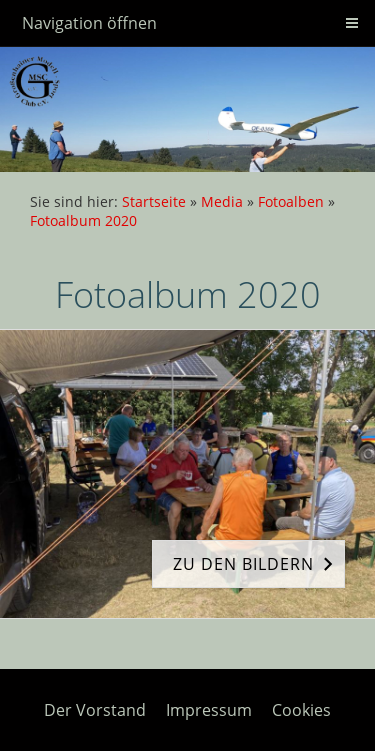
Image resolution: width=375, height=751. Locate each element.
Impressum (209, 710)
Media (222, 201)
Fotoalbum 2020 (83, 220)
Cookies (301, 710)
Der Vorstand (95, 710)
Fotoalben (291, 201)
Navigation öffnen (89, 23)
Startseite (154, 201)
